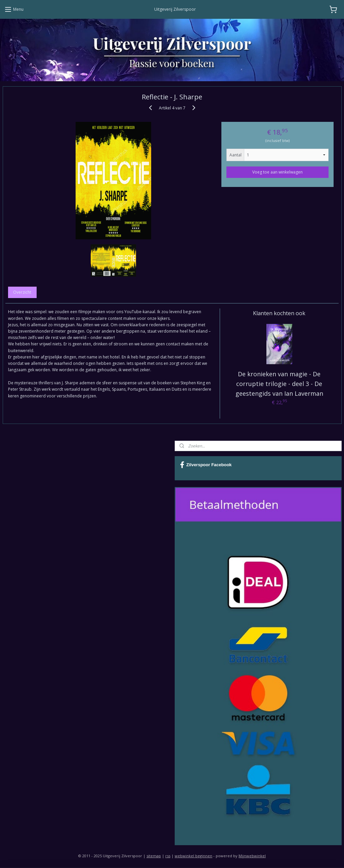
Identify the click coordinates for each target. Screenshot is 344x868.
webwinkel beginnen (193, 856)
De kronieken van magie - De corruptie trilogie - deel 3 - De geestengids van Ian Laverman (279, 384)
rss (168, 856)
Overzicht (22, 293)
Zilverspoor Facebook (206, 465)
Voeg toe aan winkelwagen (277, 172)
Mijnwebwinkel (252, 856)
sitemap (154, 856)
